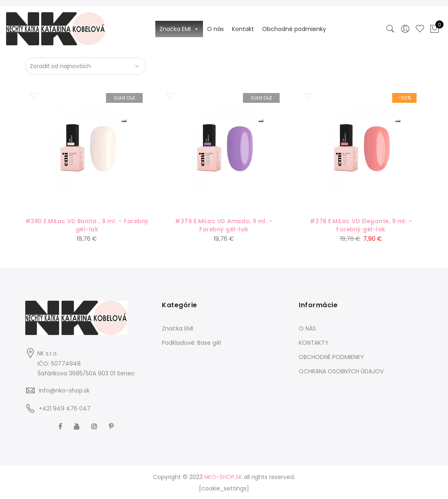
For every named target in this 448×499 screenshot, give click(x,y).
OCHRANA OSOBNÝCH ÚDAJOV (341, 371)
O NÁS (307, 328)
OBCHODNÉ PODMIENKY (331, 357)
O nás (215, 29)
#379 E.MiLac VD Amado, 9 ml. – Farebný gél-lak (224, 225)
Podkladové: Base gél (191, 342)
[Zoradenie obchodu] (85, 66)
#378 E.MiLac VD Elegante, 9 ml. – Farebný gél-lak (361, 225)
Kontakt (243, 29)
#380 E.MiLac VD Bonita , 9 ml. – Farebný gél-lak (87, 225)
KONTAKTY (314, 342)
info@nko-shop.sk (64, 390)
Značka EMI (179, 29)
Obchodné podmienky (294, 29)
